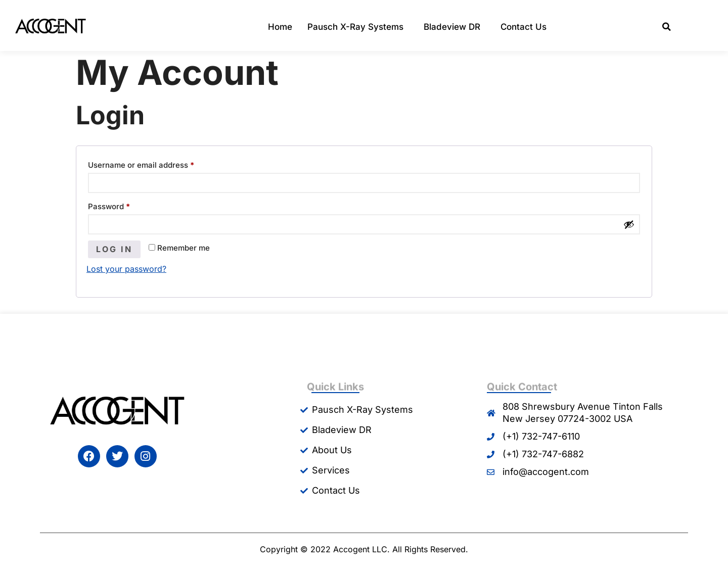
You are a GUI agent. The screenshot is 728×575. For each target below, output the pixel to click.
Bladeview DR (454, 27)
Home (280, 27)
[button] (667, 27)
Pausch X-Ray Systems (358, 27)
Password (125, 205)
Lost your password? (126, 269)
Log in (114, 249)
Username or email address (157, 164)
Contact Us (524, 27)
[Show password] (629, 224)
